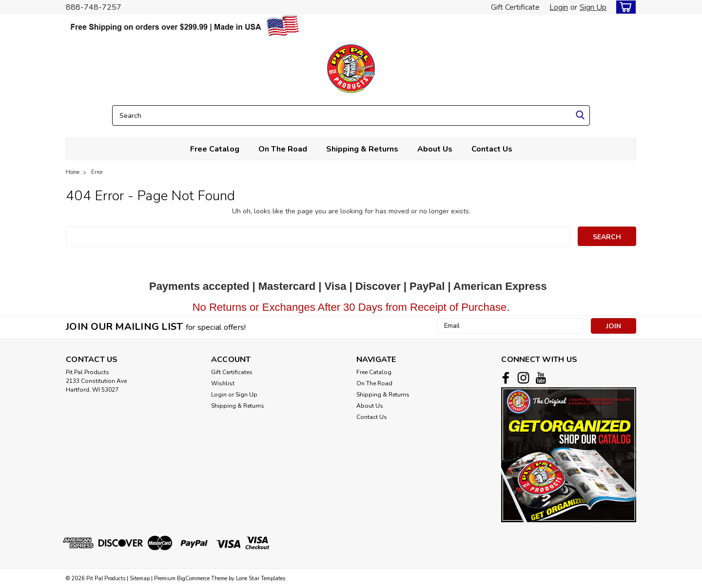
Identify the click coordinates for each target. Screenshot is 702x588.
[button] (569, 455)
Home (73, 172)
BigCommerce (193, 579)
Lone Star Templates (261, 579)
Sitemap (140, 579)
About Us (435, 149)
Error (97, 172)
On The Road (283, 149)
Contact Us (492, 149)
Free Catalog (215, 149)
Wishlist (223, 383)
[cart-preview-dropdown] (624, 7)
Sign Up (593, 7)
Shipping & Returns (362, 149)
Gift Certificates (232, 372)
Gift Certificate (515, 7)
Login (559, 7)
